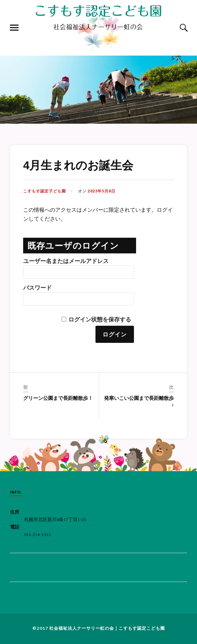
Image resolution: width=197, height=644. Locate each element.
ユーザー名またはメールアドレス (66, 261)
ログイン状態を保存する (100, 320)
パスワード (37, 288)
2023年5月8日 (102, 191)
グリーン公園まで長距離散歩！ (58, 398)
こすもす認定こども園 (142, 628)
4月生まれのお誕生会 (78, 165)
